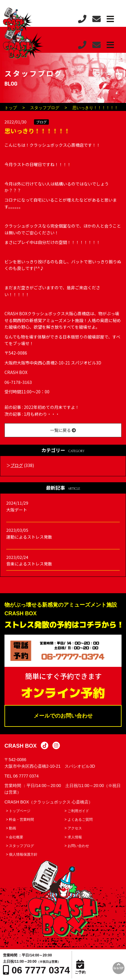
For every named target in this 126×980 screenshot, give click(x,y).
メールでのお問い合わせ (63, 716)
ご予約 (80, 967)
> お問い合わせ (77, 846)
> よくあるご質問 (79, 820)
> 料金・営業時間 (20, 820)
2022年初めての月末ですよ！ (52, 407)
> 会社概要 (15, 837)
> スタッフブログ (20, 846)
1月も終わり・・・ (42, 414)
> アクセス (73, 828)
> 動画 (11, 828)
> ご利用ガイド (77, 811)
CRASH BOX (21, 746)
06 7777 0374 (26, 776)
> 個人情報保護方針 (22, 854)
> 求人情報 (73, 837)
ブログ (41, 122)
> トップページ (18, 811)
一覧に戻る (63, 430)
